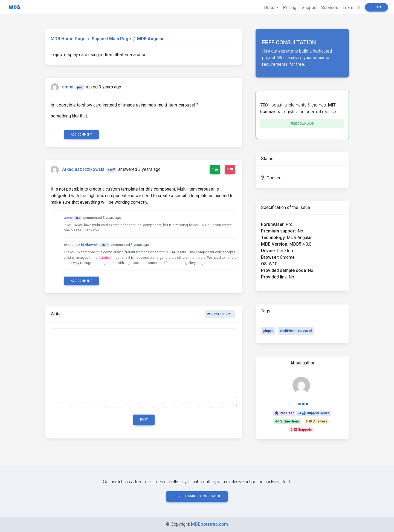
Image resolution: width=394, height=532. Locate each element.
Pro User (284, 413)
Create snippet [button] (220, 314)
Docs (270, 8)
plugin (268, 331)
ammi (68, 87)
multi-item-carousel (296, 331)
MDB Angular (150, 39)
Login (376, 7)
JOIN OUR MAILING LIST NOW (197, 496)
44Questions (287, 421)
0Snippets (301, 430)
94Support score (314, 413)
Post (144, 420)
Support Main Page (111, 39)
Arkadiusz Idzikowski (83, 170)
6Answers (316, 421)
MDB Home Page (68, 39)
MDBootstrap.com (209, 524)
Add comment (82, 135)
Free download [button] (302, 124)
